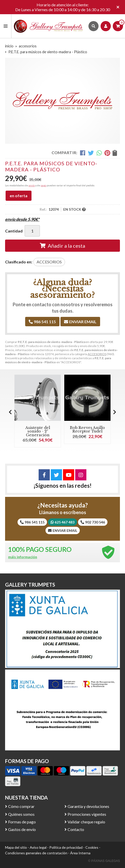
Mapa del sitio (16, 847)
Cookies (92, 847)
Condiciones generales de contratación (36, 853)
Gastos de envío (22, 829)
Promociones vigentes (87, 814)
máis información (23, 557)
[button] (115, 412)
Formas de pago (22, 822)
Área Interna (80, 853)
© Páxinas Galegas (104, 861)
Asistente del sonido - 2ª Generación (38, 431)
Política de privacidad (66, 847)
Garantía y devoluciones (88, 806)
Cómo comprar (21, 806)
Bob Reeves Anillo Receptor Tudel (87, 429)
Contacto (76, 829)
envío (32, 185)
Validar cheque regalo (86, 822)
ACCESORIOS (97, 354)
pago (43, 185)
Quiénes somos (21, 814)
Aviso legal (38, 847)
